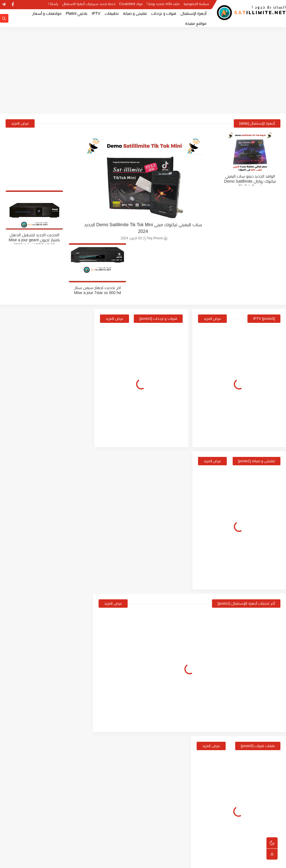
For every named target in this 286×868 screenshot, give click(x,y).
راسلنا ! (53, 4)
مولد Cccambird (131, 4)
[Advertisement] (143, 70)
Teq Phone (157, 239)
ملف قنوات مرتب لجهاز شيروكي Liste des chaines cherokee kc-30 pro (252, 240)
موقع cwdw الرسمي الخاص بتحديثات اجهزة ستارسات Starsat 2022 (35, 481)
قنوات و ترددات (164, 13)
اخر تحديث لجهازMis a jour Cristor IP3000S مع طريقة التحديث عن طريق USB (35, 565)
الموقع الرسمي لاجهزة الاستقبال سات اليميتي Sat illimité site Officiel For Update (32, 424)
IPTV (96, 13)
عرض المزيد (20, 123)
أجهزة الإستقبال (193, 13)
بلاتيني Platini (77, 13)
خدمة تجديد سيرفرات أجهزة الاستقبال (89, 4)
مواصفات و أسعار (47, 13)
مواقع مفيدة (196, 23)
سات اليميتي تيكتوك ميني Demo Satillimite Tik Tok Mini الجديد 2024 (143, 228)
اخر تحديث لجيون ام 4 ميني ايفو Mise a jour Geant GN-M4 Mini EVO (31, 594)
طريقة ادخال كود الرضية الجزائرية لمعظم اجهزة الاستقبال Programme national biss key (31, 650)
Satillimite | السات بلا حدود (225, 861)
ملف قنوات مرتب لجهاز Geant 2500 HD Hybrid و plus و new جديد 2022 (32, 537)
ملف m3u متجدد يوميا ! (163, 4)
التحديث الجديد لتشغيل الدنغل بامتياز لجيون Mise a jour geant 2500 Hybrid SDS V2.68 (34, 181)
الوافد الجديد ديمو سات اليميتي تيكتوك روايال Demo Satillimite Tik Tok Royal (252, 181)
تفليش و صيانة (135, 13)
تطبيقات (112, 13)
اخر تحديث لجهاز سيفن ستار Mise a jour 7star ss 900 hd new (34, 240)
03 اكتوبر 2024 (134, 239)
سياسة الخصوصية (196, 4)
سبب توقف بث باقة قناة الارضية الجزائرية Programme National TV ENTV (31, 622)
